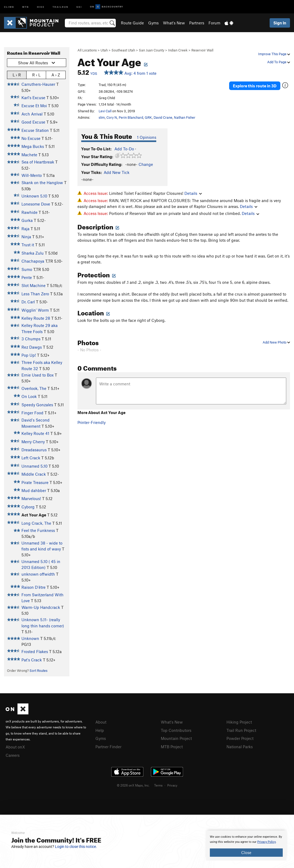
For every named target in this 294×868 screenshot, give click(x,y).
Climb (9, 7)
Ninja (26, 237)
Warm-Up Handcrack (41, 607)
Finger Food (32, 413)
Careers (13, 755)
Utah (104, 50)
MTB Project (172, 746)
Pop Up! (29, 355)
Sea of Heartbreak (38, 162)
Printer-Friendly (92, 422)
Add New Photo (276, 342)
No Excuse (31, 138)
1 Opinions (147, 137)
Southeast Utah (123, 50)
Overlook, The (34, 388)
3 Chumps (31, 339)
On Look (29, 396)
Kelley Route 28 (36, 318)
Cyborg (28, 507)
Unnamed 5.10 (34, 466)
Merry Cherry (33, 442)
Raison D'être (34, 587)
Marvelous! (31, 498)
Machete (29, 155)
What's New (174, 23)
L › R (17, 75)
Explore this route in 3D (255, 85)
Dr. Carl (28, 302)
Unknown (30, 638)
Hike (41, 7)
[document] (246, 845)
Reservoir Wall (202, 50)
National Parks (240, 746)
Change (146, 164)
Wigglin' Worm (35, 310)
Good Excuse (33, 122)
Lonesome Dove (36, 204)
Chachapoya (33, 261)
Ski (79, 7)
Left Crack (31, 458)
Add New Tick (117, 172)
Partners (197, 23)
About (101, 722)
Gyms (153, 23)
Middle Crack (34, 474)
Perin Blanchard (131, 117)
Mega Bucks (33, 146)
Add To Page (279, 62)
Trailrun (60, 7)
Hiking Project (239, 722)
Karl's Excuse (33, 98)
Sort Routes (38, 670)
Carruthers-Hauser (38, 84)
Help (100, 730)
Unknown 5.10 (34, 196)
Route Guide (132, 23)
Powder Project (240, 738)
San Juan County (152, 50)
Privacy (172, 784)
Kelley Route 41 (35, 433)
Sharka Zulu (33, 253)
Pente (27, 277)
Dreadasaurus (34, 450)
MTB (26, 7)
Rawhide (29, 212)
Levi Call (105, 111)
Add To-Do (124, 149)
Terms (158, 784)
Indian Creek (178, 50)
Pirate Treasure (35, 482)
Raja (25, 229)
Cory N (112, 117)
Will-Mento (32, 175)
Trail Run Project (241, 730)
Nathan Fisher (185, 117)
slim (102, 117)
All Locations (87, 50)
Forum (214, 23)
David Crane (163, 117)
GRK (148, 117)
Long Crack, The (36, 523)
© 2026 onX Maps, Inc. (133, 784)
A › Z (56, 75)
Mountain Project (176, 738)
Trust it (28, 245)
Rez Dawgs (32, 347)
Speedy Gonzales (37, 405)
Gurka (27, 220)
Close (246, 852)
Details (193, 193)
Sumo (27, 269)
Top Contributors (176, 730)
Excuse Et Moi (34, 106)
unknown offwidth (38, 574)
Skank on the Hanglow (42, 182)
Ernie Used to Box (38, 375)
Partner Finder (108, 746)
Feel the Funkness (38, 530)
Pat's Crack (32, 660)
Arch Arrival (32, 114)
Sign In (280, 23)
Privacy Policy (267, 842)
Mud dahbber (34, 490)
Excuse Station (35, 130)
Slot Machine (34, 285)
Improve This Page (274, 54)
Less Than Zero (35, 294)
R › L (36, 75)
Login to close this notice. (76, 847)
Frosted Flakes (35, 651)
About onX (15, 747)
